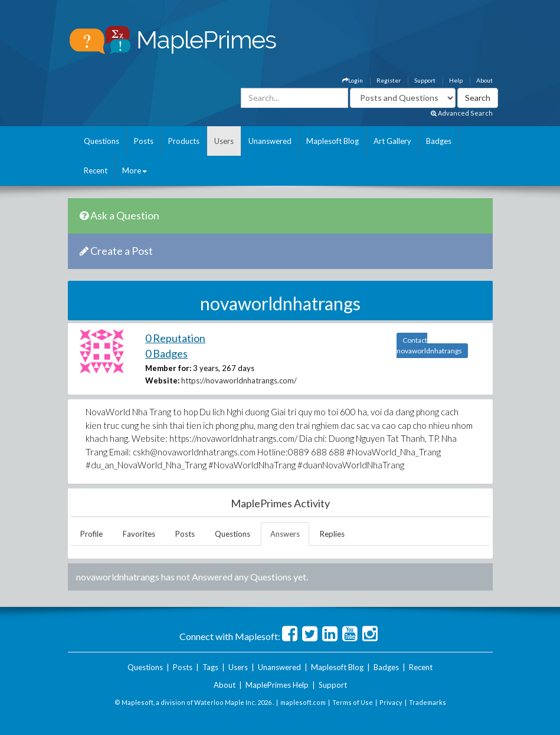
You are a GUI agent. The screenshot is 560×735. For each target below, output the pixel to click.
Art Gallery (392, 141)
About (484, 80)
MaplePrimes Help (277, 685)
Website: (162, 380)
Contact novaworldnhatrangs (429, 345)
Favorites (139, 534)
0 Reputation (175, 338)
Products (184, 141)
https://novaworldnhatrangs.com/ (239, 380)
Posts (144, 141)
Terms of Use (353, 702)
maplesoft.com (303, 702)
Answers (285, 534)
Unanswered (270, 141)
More (135, 170)
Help (456, 80)
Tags (210, 667)
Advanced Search (462, 113)
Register (389, 80)
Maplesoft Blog (333, 141)
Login (353, 80)
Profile (91, 534)
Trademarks (428, 702)
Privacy (391, 702)
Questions (101, 141)
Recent (96, 170)
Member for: (168, 368)
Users (224, 141)
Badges (439, 141)
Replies (332, 534)
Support (425, 80)
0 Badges (166, 353)
